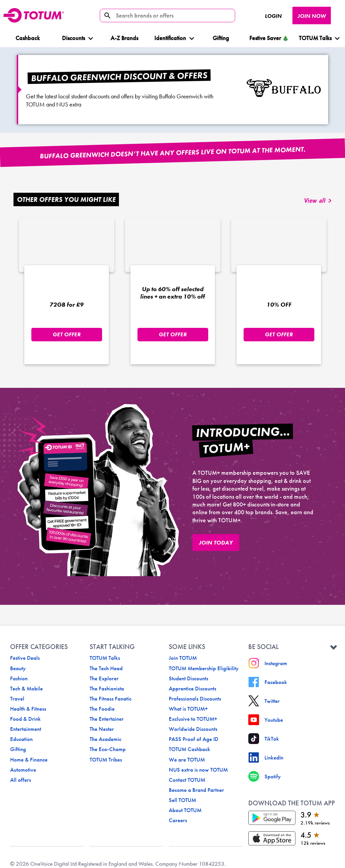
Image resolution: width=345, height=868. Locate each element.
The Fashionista (107, 666)
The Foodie (102, 687)
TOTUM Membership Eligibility (204, 646)
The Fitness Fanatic (111, 677)
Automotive (23, 748)
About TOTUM (185, 788)
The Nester (102, 707)
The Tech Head (106, 646)
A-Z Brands (124, 39)
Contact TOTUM (187, 758)
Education (21, 717)
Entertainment (26, 707)
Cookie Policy (184, 854)
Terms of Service (86, 854)
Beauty (18, 646)
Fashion (19, 656)
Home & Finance (29, 738)
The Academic (105, 717)
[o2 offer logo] (67, 280)
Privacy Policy (229, 854)
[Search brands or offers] (163, 16)
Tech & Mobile (26, 666)
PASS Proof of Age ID (194, 717)
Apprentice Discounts (193, 666)
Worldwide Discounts (193, 707)
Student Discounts (189, 656)
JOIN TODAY (216, 521)
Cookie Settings (137, 854)
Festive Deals (25, 636)
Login (266, 16)
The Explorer (104, 656)
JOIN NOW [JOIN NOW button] (309, 16)
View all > (318, 201)
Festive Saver (269, 39)
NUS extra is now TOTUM (198, 748)
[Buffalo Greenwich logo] (284, 88)
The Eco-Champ (108, 727)
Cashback (28, 39)
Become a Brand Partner (196, 768)
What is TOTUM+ (188, 687)
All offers (21, 758)
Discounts (77, 39)
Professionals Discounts (195, 677)
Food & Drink (25, 697)
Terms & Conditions (32, 854)
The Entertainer (107, 697)
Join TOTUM (183, 636)
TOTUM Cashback (190, 727)
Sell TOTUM (182, 778)
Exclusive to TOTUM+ (193, 697)
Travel (17, 677)
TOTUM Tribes (106, 738)
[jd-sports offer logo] (279, 280)
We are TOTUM (187, 738)
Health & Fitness (28, 687)
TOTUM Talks (319, 39)
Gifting (221, 39)
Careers (178, 799)
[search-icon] (103, 16)
